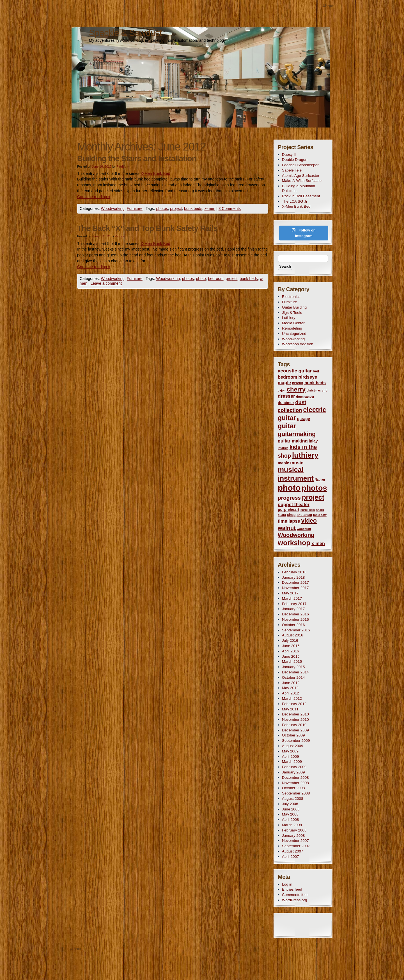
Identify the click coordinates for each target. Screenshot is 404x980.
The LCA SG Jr (295, 201)
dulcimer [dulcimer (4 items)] (286, 403)
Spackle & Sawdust (125, 33)
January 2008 (293, 836)
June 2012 (291, 683)
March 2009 (292, 762)
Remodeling (292, 328)
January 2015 (293, 667)
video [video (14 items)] (309, 521)
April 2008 (291, 820)
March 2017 (292, 598)
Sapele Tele (292, 170)
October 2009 (293, 735)
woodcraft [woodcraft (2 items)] (304, 529)
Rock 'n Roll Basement (301, 196)
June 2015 (291, 656)
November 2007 (295, 841)
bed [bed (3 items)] (316, 371)
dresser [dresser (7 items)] (286, 396)
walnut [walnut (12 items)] (287, 528)
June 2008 (291, 809)
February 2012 (294, 704)
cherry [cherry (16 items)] (296, 389)
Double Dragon (295, 160)
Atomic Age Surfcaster (301, 176)
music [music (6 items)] (297, 463)
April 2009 (291, 757)
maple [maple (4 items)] (283, 463)
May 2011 (290, 709)
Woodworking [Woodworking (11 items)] (296, 535)
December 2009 (295, 730)
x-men (210, 208)
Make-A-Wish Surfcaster (302, 181)
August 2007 (292, 851)
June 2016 (291, 646)
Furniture (135, 208)
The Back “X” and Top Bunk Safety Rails (147, 228)
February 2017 (294, 604)
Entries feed (292, 889)
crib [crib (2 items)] (325, 390)
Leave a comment (106, 283)
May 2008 (290, 814)
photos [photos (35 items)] (314, 488)
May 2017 (290, 593)
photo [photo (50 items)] (289, 488)
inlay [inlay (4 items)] (313, 441)
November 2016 (295, 619)
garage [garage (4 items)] (304, 419)
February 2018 (294, 572)
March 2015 (292, 662)
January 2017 (293, 609)
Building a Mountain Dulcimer (299, 188)
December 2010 (295, 714)
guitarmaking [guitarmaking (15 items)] (297, 434)
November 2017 (295, 588)
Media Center (293, 323)
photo (201, 279)
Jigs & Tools (292, 313)
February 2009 (294, 767)
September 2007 (296, 846)
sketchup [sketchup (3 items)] (304, 515)
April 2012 (291, 693)
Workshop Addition (298, 344)
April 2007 (291, 857)
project (176, 208)
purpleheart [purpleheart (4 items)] (289, 509)
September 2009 (296, 741)
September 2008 (296, 793)
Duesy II (289, 155)
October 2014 (293, 677)
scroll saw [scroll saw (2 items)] (308, 510)
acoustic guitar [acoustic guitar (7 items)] (295, 371)
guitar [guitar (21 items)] (287, 426)
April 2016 (291, 651)
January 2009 (293, 772)
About (328, 6)
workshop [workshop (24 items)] (294, 543)
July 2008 (290, 804)
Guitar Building (294, 307)
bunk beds (193, 208)
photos (162, 208)
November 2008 (295, 783)
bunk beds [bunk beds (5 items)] (315, 383)
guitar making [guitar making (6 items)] (293, 441)
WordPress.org (294, 900)
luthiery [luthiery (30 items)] (305, 455)
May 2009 (290, 751)
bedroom (216, 279)
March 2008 (292, 825)
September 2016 (296, 630)
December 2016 (295, 614)
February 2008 (294, 830)
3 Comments (230, 208)
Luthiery (289, 318)
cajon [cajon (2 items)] (282, 390)
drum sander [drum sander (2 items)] (305, 397)
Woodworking (113, 208)
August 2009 (292, 746)
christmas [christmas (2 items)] (314, 390)
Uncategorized (294, 334)
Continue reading (94, 197)
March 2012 (292, 698)
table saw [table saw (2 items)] (320, 515)
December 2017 (295, 582)
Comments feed (295, 895)
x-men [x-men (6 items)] (318, 543)
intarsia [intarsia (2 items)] (283, 448)
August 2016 (292, 635)
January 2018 (293, 577)
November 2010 (295, 720)
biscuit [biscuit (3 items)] (298, 383)
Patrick (121, 166)
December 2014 (295, 672)
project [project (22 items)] (313, 497)
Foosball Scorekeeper (300, 165)
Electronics (291, 297)
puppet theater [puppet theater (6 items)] (294, 504)
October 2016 (293, 625)
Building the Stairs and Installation (137, 158)
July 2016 (290, 640)
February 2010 (294, 725)
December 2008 (295, 778)
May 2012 (290, 688)
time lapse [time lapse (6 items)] (289, 521)
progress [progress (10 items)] (289, 498)
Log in (287, 884)
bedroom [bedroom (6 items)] (288, 377)
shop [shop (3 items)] (291, 515)
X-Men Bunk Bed (155, 173)
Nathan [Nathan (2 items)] (320, 479)
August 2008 (292, 799)
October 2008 (293, 788)
